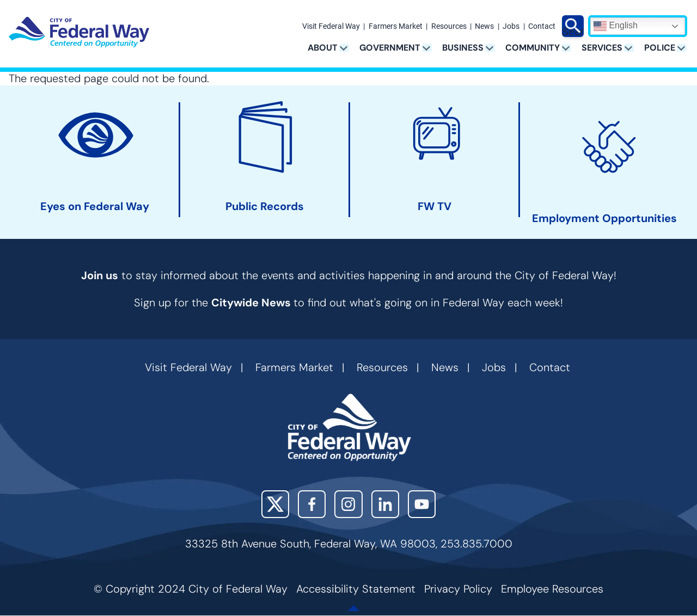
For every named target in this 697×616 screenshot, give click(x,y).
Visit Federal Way (331, 27)
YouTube (422, 504)
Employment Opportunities (604, 218)
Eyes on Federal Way (95, 207)
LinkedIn (385, 504)
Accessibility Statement (356, 589)
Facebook (312, 504)
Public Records (265, 207)
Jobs (511, 27)
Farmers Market (396, 27)
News (484, 27)
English (616, 26)
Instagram (348, 504)
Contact (542, 27)
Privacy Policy (458, 589)
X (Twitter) (275, 504)
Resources (449, 27)
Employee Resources (552, 589)
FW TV (435, 207)
